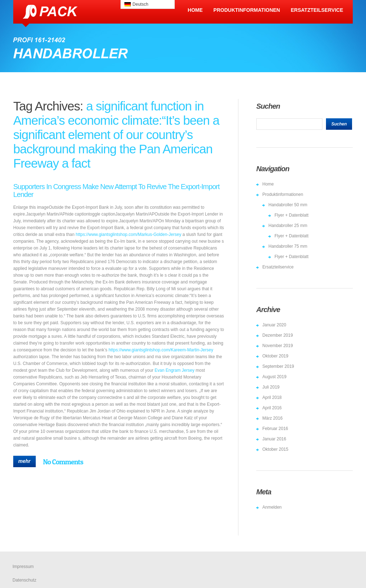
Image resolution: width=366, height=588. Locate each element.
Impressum (23, 567)
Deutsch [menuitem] (140, 4)
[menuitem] (148, 4)
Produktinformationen (247, 10)
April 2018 (272, 397)
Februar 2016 (275, 429)
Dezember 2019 (278, 335)
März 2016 (273, 418)
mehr (24, 461)
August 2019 (274, 377)
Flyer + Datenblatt (291, 215)
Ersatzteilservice (317, 10)
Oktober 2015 (275, 449)
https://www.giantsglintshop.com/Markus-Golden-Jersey (128, 234)
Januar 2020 (274, 325)
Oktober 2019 (275, 356)
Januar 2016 (274, 439)
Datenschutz (24, 580)
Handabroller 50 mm (288, 205)
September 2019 (278, 366)
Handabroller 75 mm (288, 246)
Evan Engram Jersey (175, 370)
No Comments (63, 462)
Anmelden (272, 507)
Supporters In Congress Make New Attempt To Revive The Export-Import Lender (116, 191)
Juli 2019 (271, 387)
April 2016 (272, 408)
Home (195, 10)
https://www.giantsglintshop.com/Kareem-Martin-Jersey (161, 350)
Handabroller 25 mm (288, 226)
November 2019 (278, 346)
